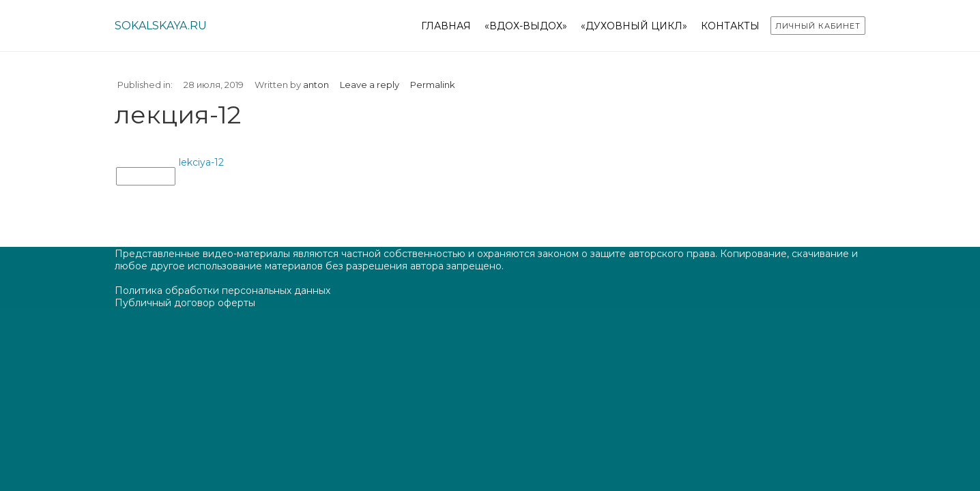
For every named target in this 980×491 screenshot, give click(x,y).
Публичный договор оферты (185, 303)
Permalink (433, 85)
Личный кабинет (818, 26)
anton (316, 85)
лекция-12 (146, 177)
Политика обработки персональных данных (222, 291)
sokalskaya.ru (161, 26)
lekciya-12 (201, 162)
